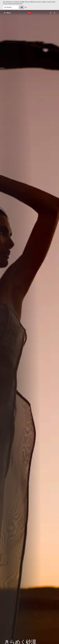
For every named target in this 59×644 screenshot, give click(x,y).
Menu (7, 13)
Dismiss (26, 7)
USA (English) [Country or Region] (8, 7)
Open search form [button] (51, 13)
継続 (22, 7)
